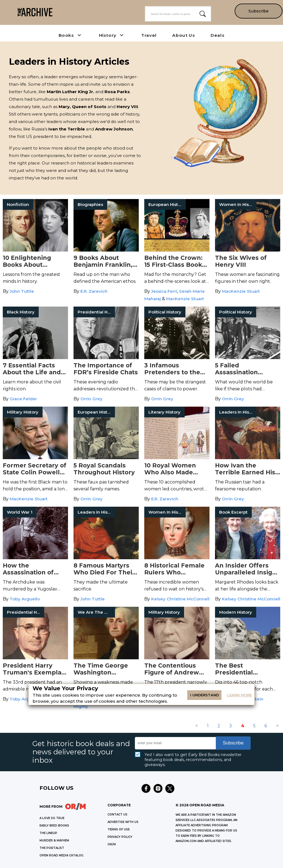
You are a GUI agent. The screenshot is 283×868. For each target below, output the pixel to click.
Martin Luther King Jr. (70, 92)
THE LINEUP (48, 833)
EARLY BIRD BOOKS (54, 826)
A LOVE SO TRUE (52, 818)
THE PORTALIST (52, 848)
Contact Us (117, 815)
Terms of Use (119, 829)
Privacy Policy (120, 837)
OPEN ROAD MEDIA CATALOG (61, 855)
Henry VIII (127, 107)
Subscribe (258, 11)
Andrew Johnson (114, 129)
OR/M (112, 844)
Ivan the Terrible (67, 129)
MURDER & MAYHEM (54, 840)
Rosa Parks (117, 92)
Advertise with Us (123, 822)
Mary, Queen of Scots (82, 107)
